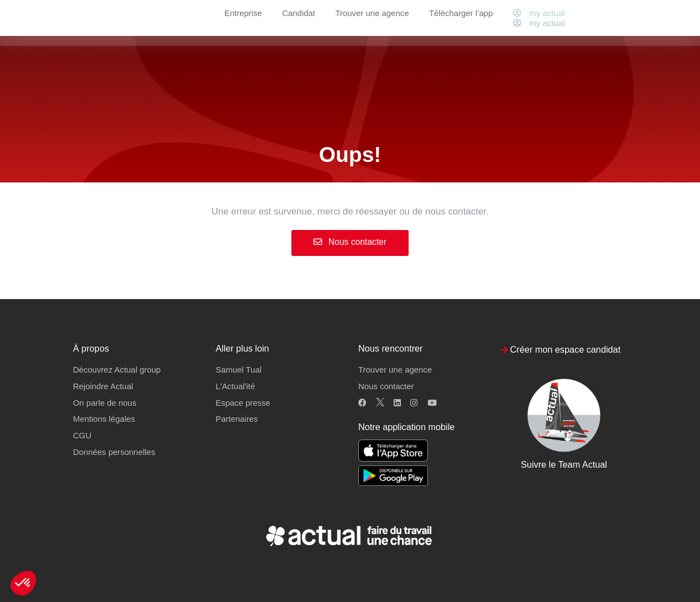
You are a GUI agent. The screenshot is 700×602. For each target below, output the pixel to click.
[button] (23, 583)
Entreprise (243, 23)
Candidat (299, 23)
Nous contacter (350, 242)
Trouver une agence (372, 23)
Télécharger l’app (461, 23)
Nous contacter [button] (386, 386)
